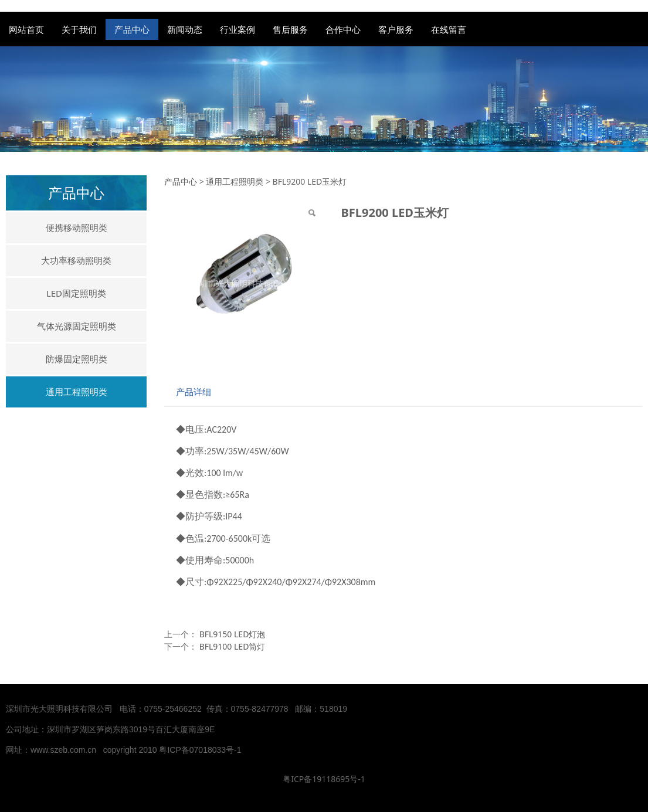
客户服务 (396, 29)
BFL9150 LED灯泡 (233, 634)
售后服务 (290, 29)
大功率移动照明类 (76, 260)
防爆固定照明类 (77, 359)
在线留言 (449, 29)
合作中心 (343, 29)
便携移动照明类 (77, 227)
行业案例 (238, 29)
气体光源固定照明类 (77, 326)
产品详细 (194, 392)
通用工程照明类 (77, 392)
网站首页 (26, 29)
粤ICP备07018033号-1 (201, 750)
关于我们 (79, 29)
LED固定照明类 (76, 293)
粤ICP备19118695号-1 (324, 779)
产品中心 (132, 29)
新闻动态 (185, 29)
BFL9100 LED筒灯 (233, 646)
